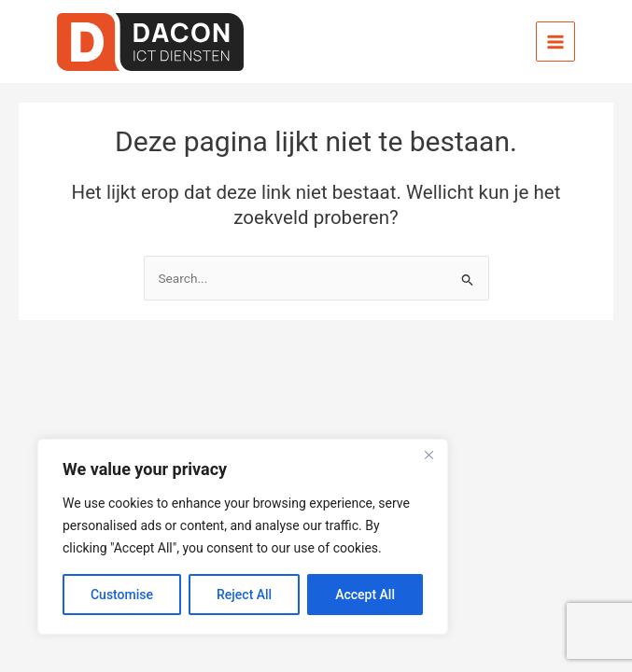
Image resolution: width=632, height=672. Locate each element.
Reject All (244, 595)
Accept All (365, 595)
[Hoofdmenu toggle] (556, 42)
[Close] (428, 455)
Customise (122, 595)
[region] (243, 537)
